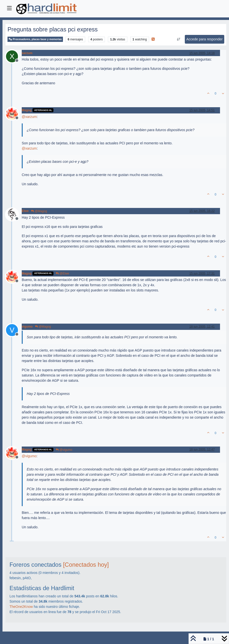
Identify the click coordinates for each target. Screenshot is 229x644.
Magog (27, 110)
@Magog (39, 211)
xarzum (27, 53)
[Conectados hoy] (86, 565)
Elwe (25, 211)
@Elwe (62, 274)
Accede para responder (205, 39)
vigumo (27, 327)
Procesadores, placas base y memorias (35, 39)
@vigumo (64, 450)
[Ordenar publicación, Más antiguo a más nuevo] (178, 39)
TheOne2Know (21, 607)
